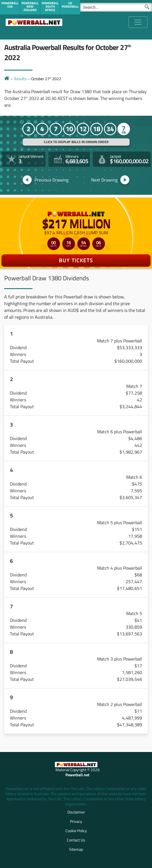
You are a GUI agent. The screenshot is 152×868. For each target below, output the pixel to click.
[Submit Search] (147, 6)
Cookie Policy (76, 831)
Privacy (76, 821)
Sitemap (76, 849)
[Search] (116, 7)
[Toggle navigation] (138, 22)
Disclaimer (76, 812)
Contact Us (76, 840)
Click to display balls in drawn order (76, 142)
